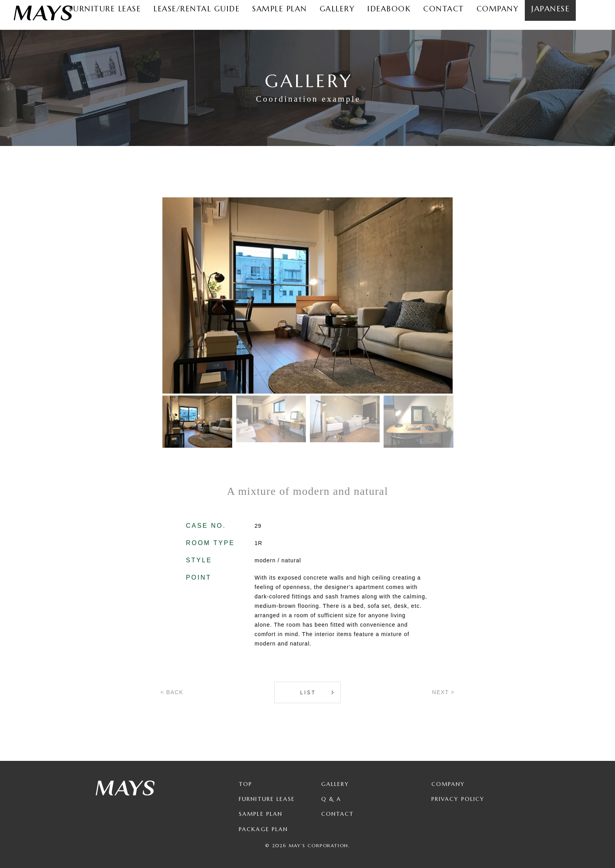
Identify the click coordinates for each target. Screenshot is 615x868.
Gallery (335, 784)
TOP (246, 784)
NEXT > (443, 692)
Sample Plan (261, 814)
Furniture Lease (267, 799)
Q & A (331, 799)
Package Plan (263, 829)
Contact (338, 814)
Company (448, 784)
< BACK (172, 692)
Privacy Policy (458, 799)
